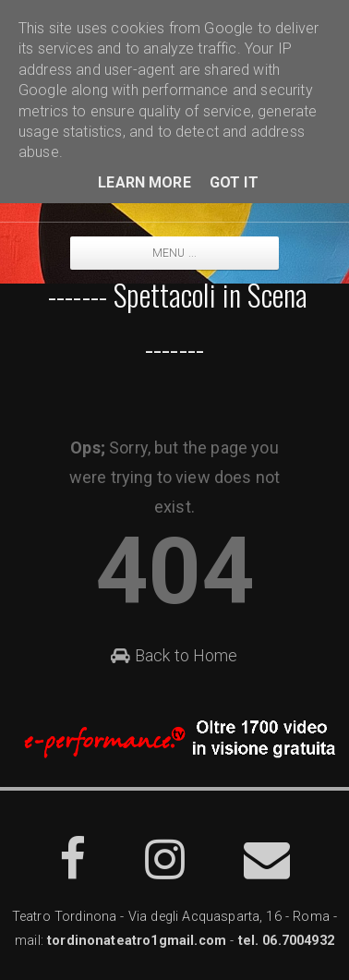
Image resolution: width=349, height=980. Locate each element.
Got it (234, 182)
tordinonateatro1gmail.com (137, 941)
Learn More (144, 182)
